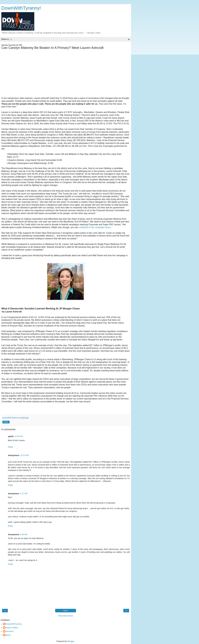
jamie (8, 635)
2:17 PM (24, 494)
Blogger (71, 641)
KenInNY (10, 631)
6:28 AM (24, 534)
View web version (66, 616)
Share (6, 422)
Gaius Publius (12, 628)
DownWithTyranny (14, 624)
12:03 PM (19, 436)
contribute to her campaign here (94, 227)
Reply (10, 447)
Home (66, 611)
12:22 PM (24, 455)
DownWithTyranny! (21, 8)
